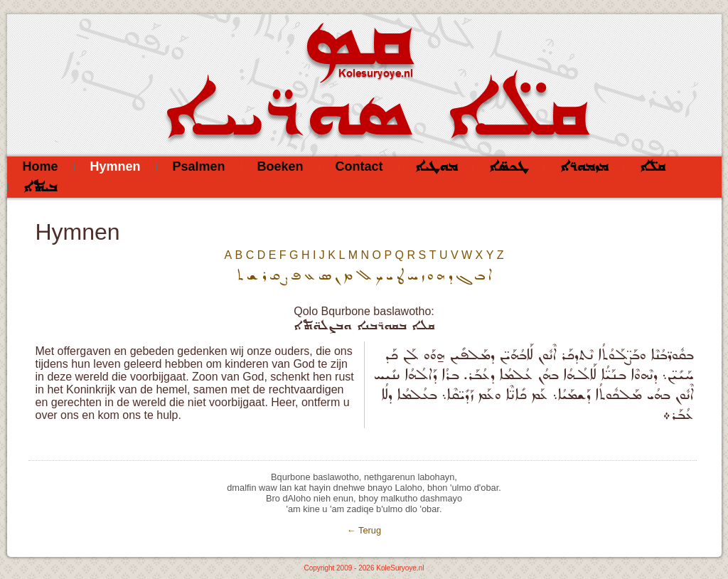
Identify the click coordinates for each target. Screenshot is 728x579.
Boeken (280, 166)
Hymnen (116, 166)
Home (41, 166)
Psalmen (199, 166)
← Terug (364, 530)
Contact (359, 166)
